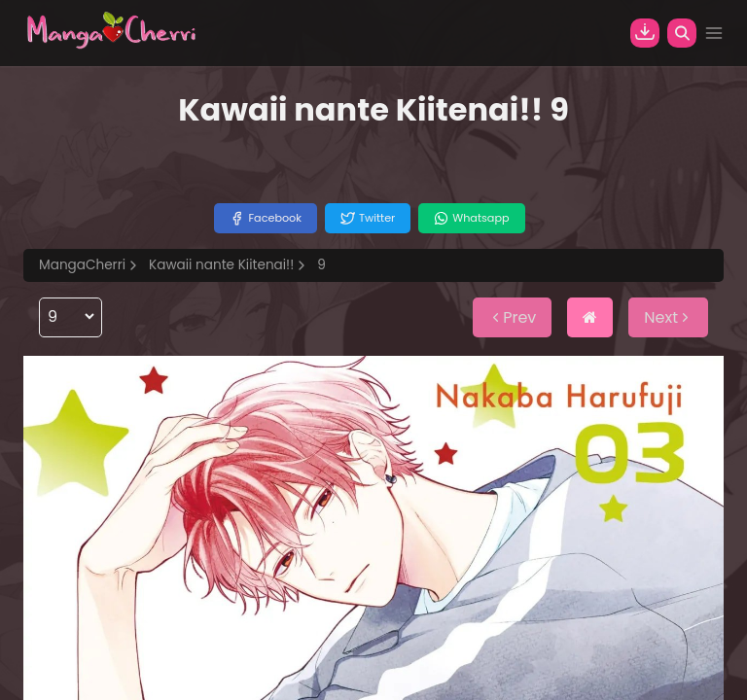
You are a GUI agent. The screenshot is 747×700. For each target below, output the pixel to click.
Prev (512, 317)
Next (668, 317)
